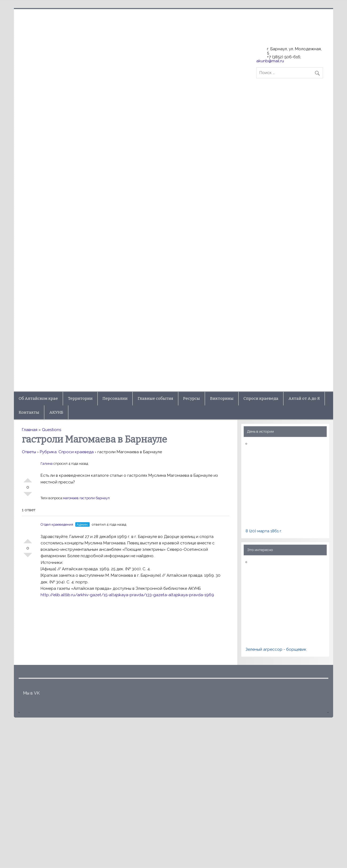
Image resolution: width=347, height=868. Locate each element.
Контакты (29, 412)
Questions (52, 430)
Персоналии (115, 398)
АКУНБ (56, 412)
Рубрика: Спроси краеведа (67, 452)
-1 (28, 496)
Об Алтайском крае (38, 398)
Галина (47, 464)
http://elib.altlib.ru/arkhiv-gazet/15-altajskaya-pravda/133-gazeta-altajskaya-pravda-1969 (127, 595)
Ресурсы (192, 398)
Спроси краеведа (261, 398)
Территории (80, 398)
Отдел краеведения (57, 524)
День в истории (261, 431)
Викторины (222, 398)
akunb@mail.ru (270, 61)
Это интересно (260, 550)
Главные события (155, 398)
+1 (28, 478)
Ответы (29, 452)
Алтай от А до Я (304, 398)
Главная (30, 430)
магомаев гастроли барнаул (86, 498)
